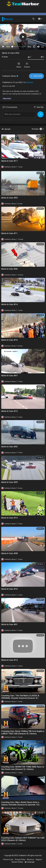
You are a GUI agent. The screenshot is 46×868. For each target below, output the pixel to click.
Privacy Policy (20, 859)
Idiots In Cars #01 (9, 624)
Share (19, 65)
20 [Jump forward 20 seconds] (34, 47)
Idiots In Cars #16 (9, 340)
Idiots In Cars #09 (9, 482)
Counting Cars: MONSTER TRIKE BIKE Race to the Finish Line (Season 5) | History (23, 768)
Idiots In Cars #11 (9, 233)
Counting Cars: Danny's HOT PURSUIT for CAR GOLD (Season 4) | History (23, 839)
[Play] (3, 47)
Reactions (29, 82)
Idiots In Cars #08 (9, 553)
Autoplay (35, 129)
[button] (40, 19)
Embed (27, 65)
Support (39, 859)
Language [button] (30, 862)
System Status (17, 862)
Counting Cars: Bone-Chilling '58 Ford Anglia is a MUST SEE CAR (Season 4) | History (23, 732)
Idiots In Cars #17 (9, 161)
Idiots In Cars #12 (9, 660)
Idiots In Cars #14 (9, 304)
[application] (23, 37)
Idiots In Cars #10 (9, 589)
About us (30, 859)
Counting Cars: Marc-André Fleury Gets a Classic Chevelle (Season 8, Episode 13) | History (21, 805)
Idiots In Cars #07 (9, 375)
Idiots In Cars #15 (9, 411)
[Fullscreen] (43, 47)
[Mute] (38, 47)
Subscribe (36, 76)
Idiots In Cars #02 (9, 447)
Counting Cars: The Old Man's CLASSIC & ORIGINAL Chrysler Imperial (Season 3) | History (20, 698)
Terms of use (8, 859)
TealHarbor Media (10, 76)
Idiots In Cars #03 (9, 198)
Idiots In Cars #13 (9, 518)
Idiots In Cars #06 (9, 269)
